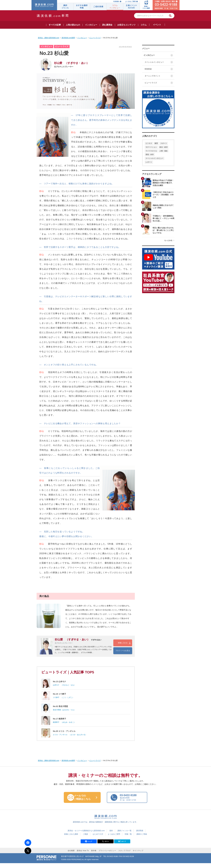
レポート (149, 162)
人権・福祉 (163, 151)
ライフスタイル (151, 151)
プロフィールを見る (123, 649)
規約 (111, 835)
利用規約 (116, 1)
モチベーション (151, 147)
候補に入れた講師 (71, 839)
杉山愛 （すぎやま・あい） (72, 63)
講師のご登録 (142, 839)
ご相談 (85, 839)
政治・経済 (163, 147)
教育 (156, 143)
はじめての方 (98, 839)
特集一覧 (128, 839)
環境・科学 (150, 155)
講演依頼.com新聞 (68, 765)
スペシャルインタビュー (154, 62)
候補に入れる (123, 644)
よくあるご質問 (130, 1)
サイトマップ (138, 855)
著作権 (94, 855)
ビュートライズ (150, 83)
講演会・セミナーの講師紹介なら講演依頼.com (86, 835)
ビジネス (149, 143)
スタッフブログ (125, 855)
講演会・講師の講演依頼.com (49, 765)
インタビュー (150, 55)
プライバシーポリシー (107, 855)
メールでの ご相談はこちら (85, 802)
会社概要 (71, 855)
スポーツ (164, 143)
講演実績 (140, 835)
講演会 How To (83, 855)
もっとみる (168, 240)
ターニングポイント (152, 76)
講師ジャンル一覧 (124, 835)
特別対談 (148, 69)
